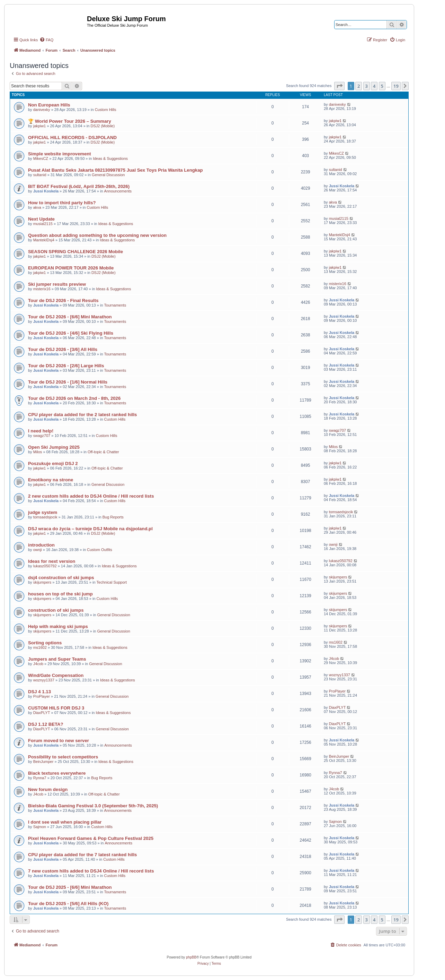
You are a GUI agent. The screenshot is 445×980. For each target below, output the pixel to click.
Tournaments (115, 305)
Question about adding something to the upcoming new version (97, 235)
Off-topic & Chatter (103, 452)
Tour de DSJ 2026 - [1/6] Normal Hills (68, 382)
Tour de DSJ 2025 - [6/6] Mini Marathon (70, 887)
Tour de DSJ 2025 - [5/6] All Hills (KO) (68, 904)
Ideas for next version (52, 561)
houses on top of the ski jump (60, 594)
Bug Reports (113, 517)
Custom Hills (106, 110)
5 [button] (382, 86)
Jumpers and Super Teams (57, 659)
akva (37, 207)
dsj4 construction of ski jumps (61, 578)
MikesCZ (41, 158)
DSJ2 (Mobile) (103, 126)
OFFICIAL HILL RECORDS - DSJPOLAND (72, 137)
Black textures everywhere (57, 773)
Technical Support (112, 582)
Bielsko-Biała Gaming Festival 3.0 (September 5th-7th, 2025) (93, 806)
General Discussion (108, 175)
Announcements (118, 191)
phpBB (191, 957)
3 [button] (367, 86)
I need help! (41, 431)
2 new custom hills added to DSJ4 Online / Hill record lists (91, 496)
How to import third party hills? (62, 203)
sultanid (40, 175)
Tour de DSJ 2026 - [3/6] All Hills (63, 349)
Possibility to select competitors (63, 757)
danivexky (42, 110)
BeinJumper (43, 762)
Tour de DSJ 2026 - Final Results (63, 300)
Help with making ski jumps (58, 626)
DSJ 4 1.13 (39, 692)
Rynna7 (40, 778)
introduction (41, 545)
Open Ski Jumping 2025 (54, 447)
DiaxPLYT (42, 713)
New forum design (48, 789)
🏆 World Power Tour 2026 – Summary (70, 121)
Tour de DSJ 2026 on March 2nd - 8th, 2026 (74, 398)
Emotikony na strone (51, 480)
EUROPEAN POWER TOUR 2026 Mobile (71, 268)
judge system (43, 512)
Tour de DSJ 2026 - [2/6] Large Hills (66, 366)
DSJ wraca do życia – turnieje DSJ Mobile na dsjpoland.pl (90, 529)
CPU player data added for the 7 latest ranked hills (82, 855)
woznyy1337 (44, 680)
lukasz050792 (45, 566)
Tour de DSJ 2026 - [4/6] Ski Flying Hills (71, 333)
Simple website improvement (60, 154)
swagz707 (42, 436)
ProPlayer (42, 696)
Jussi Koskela (46, 191)
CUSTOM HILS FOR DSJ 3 (56, 708)
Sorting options (45, 643)
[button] (339, 86)
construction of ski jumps (56, 610)
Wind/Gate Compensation (56, 675)
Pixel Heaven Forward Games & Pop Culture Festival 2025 (91, 838)
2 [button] (359, 86)
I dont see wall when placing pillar (65, 822)
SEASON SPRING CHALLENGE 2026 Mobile (75, 252)
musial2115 (43, 224)
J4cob (38, 664)
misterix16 (42, 289)
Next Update (41, 219)
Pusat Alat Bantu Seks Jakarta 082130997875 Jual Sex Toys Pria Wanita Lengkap (115, 170)
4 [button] (374, 86)
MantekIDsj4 (44, 240)
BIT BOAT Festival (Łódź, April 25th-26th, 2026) (79, 186)
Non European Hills (49, 105)
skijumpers (42, 582)
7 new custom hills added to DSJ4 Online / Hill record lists (91, 871)
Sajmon (40, 827)
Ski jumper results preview (57, 284)
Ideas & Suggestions (110, 158)
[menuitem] (46, 40)
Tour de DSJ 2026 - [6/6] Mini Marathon (70, 317)
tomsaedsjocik (45, 517)
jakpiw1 (40, 126)
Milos (38, 452)
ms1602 (40, 647)
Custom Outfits (100, 550)
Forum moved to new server (59, 741)
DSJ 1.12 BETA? (46, 724)
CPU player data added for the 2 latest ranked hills (82, 415)
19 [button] (396, 86)
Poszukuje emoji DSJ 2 (53, 463)
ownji (38, 550)
